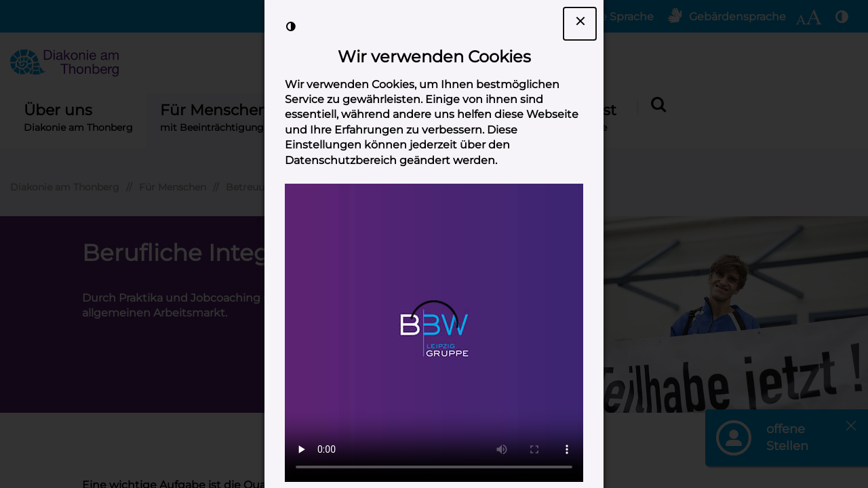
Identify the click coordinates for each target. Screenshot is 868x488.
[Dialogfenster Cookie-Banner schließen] (580, 24)
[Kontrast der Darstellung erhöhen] (291, 26)
